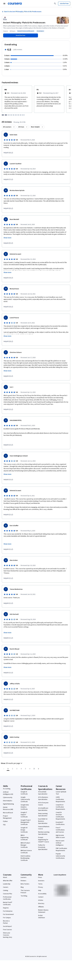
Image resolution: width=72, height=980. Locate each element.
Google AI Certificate (24, 793)
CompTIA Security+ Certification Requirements (60, 816)
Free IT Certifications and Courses (60, 830)
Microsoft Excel (8, 813)
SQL (4, 825)
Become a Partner (6, 922)
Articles (41, 900)
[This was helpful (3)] (8, 376)
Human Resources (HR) (8, 808)
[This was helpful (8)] (8, 153)
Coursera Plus (8, 894)
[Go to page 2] (12, 769)
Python (5, 821)
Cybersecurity (8, 797)
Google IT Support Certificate (24, 815)
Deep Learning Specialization (43, 815)
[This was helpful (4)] (8, 278)
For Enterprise (8, 911)
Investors (41, 881)
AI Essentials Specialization (43, 793)
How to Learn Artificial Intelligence (60, 843)
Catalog (6, 890)
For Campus (7, 918)
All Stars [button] (21, 127)
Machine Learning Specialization (44, 833)
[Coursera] (15, 4)
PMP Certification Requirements (61, 849)
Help (40, 890)
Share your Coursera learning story (8, 935)
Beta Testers (25, 884)
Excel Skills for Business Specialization (43, 821)
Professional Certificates (7, 898)
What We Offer (8, 881)
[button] (12, 763)
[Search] (55, 4)
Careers (6, 887)
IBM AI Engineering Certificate (25, 837)
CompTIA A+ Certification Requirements (60, 807)
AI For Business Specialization (43, 798)
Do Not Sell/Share (42, 917)
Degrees (6, 908)
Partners (23, 881)
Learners (24, 877)
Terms (40, 884)
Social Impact (7, 926)
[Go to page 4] (21, 769)
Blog (22, 887)
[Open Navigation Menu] (4, 4)
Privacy (41, 887)
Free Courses (7, 930)
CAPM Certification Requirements (60, 799)
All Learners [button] (7, 127)
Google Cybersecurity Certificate (25, 799)
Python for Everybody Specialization (43, 847)
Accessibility (42, 894)
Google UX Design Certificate (24, 830)
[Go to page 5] (25, 769)
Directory (41, 904)
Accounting (7, 789)
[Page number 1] (8, 769)
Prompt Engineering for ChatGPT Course (44, 840)
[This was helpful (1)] (8, 515)
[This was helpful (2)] (8, 409)
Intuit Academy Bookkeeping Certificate (26, 858)
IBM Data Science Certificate (26, 852)
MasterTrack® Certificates (8, 904)
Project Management (7, 817)
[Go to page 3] (17, 769)
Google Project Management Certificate (26, 822)
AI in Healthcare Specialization (43, 809)
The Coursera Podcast (25, 892)
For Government (8, 914)
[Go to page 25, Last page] (34, 769)
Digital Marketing (8, 804)
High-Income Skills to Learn (60, 836)
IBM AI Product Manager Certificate (25, 845)
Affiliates (41, 907)
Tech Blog (24, 896)
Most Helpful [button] (35, 127)
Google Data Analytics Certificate (25, 807)
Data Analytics (8, 801)
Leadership (7, 884)
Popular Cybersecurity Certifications (60, 856)
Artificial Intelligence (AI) (8, 793)
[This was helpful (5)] (8, 243)
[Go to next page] (39, 769)
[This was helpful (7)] (8, 179)
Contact (41, 897)
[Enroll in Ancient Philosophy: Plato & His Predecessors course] (21, 35)
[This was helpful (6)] (8, 208)
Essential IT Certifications (60, 823)
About (5, 877)
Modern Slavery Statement (43, 911)
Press (40, 877)
